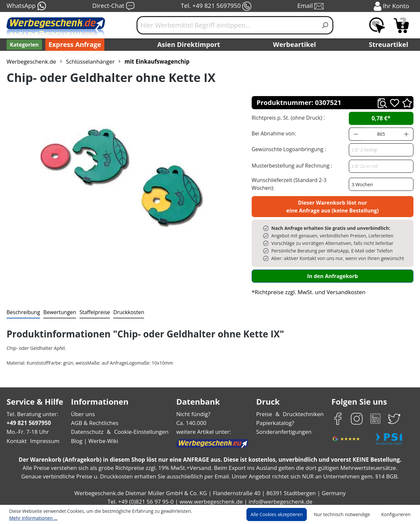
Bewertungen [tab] (57, 308)
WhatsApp (26, 6)
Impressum (43, 437)
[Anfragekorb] (401, 25)
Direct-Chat (113, 6)
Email (311, 6)
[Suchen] (325, 25)
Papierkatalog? (276, 419)
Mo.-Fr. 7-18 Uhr (27, 428)
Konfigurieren (397, 515)
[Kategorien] (24, 45)
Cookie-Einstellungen (139, 428)
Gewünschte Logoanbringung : (287, 149)
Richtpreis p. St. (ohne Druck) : (288, 118)
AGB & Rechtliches (95, 419)
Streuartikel (390, 45)
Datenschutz (87, 428)
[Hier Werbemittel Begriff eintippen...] (227, 25)
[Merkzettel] (377, 25)
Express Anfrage (73, 45)
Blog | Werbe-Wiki (94, 437)
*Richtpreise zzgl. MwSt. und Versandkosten (306, 288)
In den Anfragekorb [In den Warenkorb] (332, 272)
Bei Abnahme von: (273, 133)
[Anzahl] (381, 134)
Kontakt (16, 437)
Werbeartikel (295, 45)
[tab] (23, 309)
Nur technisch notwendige (346, 515)
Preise (265, 410)
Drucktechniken (302, 410)
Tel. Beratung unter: (31, 410)
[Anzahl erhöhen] (407, 134)
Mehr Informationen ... (209, 515)
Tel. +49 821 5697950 (216, 6)
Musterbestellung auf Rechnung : (290, 165)
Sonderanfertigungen (283, 428)
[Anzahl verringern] (356, 134)
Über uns (83, 410)
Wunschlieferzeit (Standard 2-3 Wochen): (300, 182)
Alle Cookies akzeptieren (283, 515)
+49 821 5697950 (28, 419)
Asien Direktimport (189, 45)
